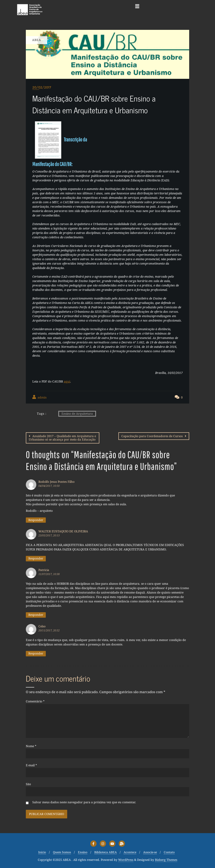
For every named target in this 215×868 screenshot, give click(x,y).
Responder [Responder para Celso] (36, 653)
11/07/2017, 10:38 (49, 574)
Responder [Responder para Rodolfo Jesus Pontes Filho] (36, 520)
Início (42, 852)
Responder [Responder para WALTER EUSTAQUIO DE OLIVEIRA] (36, 558)
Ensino (83, 852)
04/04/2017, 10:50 (49, 485)
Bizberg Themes (166, 860)
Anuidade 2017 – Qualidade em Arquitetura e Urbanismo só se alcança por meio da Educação (62, 438)
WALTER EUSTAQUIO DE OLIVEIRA (63, 531)
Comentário (35, 701)
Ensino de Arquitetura (77, 414)
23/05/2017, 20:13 (49, 535)
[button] (137, 6)
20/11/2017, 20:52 (49, 630)
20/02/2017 (42, 87)
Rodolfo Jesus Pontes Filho (56, 481)
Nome (31, 746)
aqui (67, 381)
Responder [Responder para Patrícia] (36, 614)
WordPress (126, 860)
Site (28, 784)
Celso (42, 626)
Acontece (130, 852)
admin (39, 397)
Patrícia (44, 570)
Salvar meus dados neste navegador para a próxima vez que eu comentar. (84, 802)
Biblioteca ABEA (106, 852)
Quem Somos (62, 852)
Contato (169, 852)
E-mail (31, 765)
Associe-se (150, 852)
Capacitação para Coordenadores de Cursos (152, 436)
